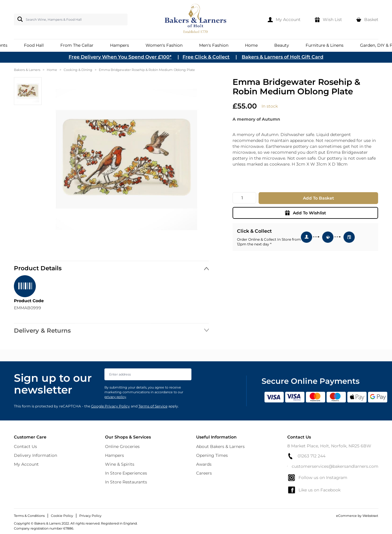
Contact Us (25, 446)
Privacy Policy (90, 516)
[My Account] (284, 20)
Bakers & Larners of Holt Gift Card (283, 57)
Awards (204, 464)
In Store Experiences (126, 473)
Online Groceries (122, 446)
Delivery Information (36, 455)
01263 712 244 (306, 456)
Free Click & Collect (206, 57)
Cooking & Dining (78, 70)
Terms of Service (153, 406)
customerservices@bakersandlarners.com (333, 466)
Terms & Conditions (29, 516)
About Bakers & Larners (220, 446)
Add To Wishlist (305, 213)
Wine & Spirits (120, 464)
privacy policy (115, 397)
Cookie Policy (62, 516)
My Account (26, 464)
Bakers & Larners (27, 70)
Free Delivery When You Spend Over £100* (120, 57)
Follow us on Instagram (317, 478)
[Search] (19, 19)
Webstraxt (370, 516)
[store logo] (196, 20)
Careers (204, 473)
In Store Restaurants (126, 482)
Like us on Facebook (314, 490)
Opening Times (212, 455)
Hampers (114, 455)
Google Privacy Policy (110, 406)
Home (52, 70)
